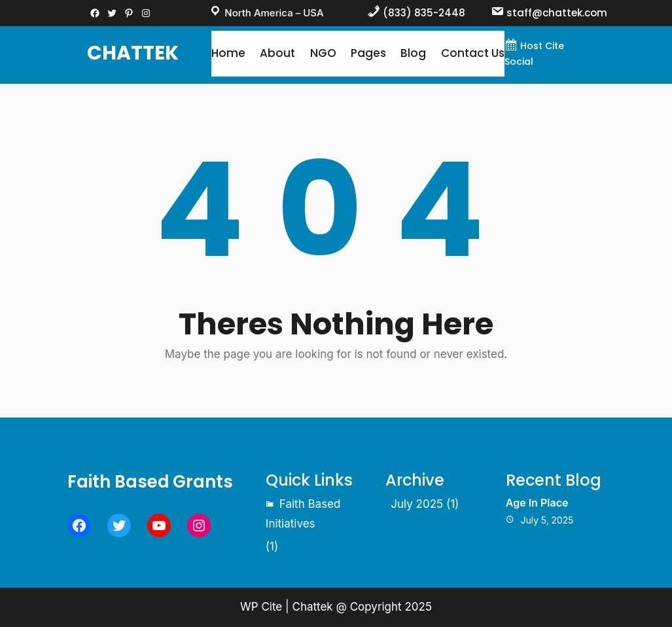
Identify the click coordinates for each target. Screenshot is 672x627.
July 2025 (417, 504)
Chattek (133, 53)
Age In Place (537, 503)
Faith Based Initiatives (303, 514)
